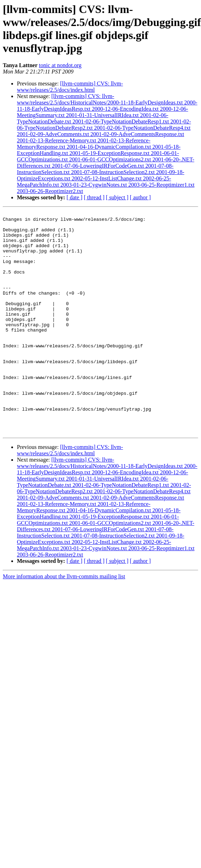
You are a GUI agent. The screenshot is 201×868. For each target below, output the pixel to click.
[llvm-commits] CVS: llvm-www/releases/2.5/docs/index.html (70, 87)
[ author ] (140, 197)
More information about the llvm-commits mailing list (64, 621)
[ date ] (74, 197)
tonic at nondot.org (60, 65)
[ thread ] (94, 197)
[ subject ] (117, 197)
